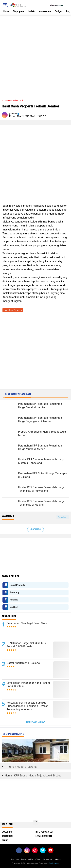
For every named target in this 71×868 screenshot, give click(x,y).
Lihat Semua (35, 529)
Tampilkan (63, 517)
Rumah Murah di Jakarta (22, 767)
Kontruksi (7, 836)
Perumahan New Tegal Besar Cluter (27, 623)
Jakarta (57, 859)
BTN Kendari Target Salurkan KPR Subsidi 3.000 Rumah (26, 645)
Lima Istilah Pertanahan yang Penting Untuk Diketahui (29, 685)
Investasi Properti (16, 100)
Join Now (15, 859)
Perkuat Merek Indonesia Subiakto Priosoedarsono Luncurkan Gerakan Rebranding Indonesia (27, 706)
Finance (14, 600)
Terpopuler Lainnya (35, 722)
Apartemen (45, 11)
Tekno (5, 840)
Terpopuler (19, 11)
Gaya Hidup (7, 832)
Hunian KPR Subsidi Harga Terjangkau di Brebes (33, 776)
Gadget (59, 11)
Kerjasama (47, 859)
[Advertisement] (35, 50)
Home (6, 11)
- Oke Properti (53, 863)
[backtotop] (35, 823)
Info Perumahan (44, 832)
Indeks (32, 11)
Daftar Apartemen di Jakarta (23, 663)
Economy (15, 592)
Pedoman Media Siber (31, 859)
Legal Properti (17, 585)
